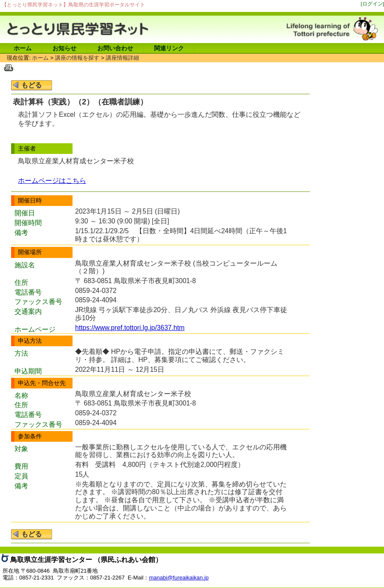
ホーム (23, 48)
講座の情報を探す (77, 58)
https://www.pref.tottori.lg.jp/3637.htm (130, 328)
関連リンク (169, 48)
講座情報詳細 (122, 58)
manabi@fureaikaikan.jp (179, 578)
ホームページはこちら (52, 181)
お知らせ (64, 48)
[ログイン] (373, 4)
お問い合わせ (115, 48)
